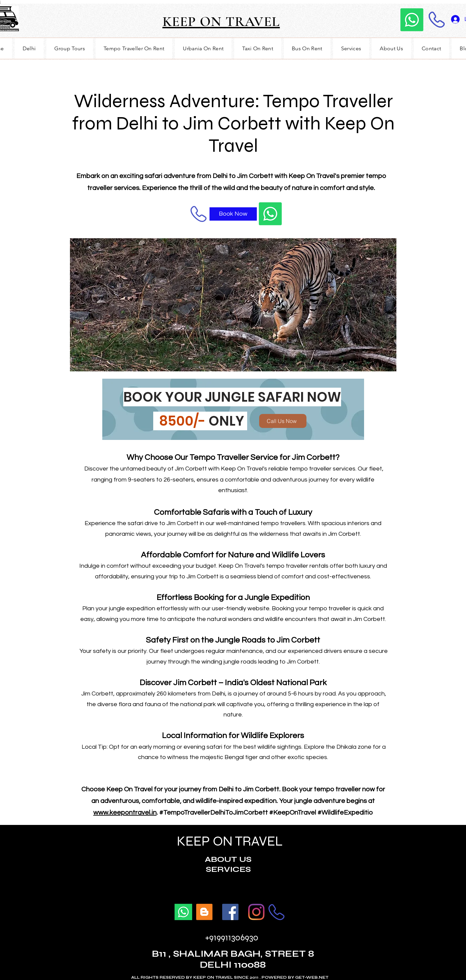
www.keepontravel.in (125, 813)
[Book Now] (233, 214)
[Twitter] (256, 912)
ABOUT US (228, 859)
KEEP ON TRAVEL (228, 841)
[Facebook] (230, 912)
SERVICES (228, 869)
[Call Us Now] (283, 421)
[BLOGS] (204, 912)
